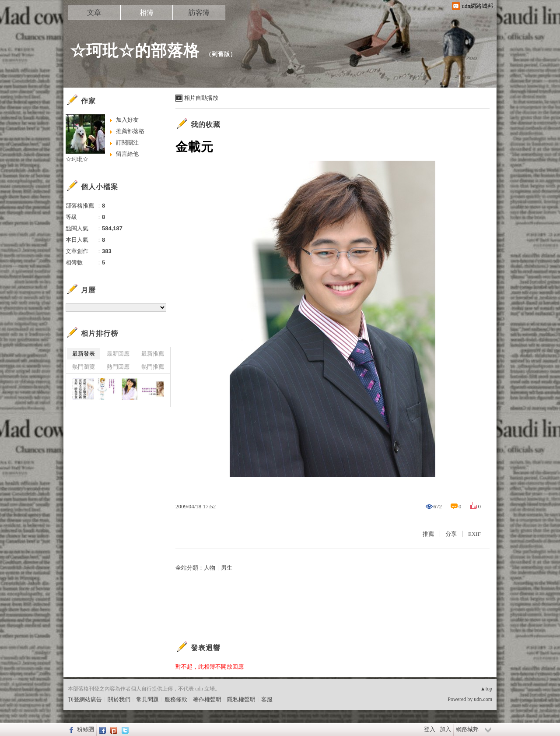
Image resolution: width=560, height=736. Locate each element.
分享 (451, 534)
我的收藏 (206, 125)
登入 (430, 729)
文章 (94, 12)
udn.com (483, 699)
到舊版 (221, 54)
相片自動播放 (201, 98)
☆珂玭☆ (77, 159)
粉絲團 (86, 729)
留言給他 (127, 154)
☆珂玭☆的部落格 (135, 51)
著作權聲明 (207, 699)
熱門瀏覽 (84, 367)
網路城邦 (467, 729)
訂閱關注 (127, 143)
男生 (227, 568)
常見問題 (147, 699)
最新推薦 (153, 354)
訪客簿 (199, 12)
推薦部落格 (130, 131)
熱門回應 (118, 367)
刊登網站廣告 (85, 699)
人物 (210, 568)
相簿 (147, 12)
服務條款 (176, 699)
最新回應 (118, 354)
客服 (267, 699)
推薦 (428, 534)
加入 (445, 729)
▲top (486, 689)
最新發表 (84, 354)
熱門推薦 (153, 367)
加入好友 (127, 120)
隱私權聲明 (241, 699)
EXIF (474, 534)
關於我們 (119, 699)
